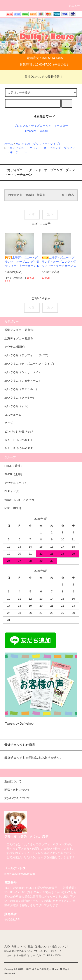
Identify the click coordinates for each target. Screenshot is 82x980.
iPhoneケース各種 (37, 131)
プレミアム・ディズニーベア (32, 126)
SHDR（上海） (14, 474)
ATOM (58, 955)
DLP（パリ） (13, 491)
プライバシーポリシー (47, 951)
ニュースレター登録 (15, 955)
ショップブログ (36, 955)
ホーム (9, 144)
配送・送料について (39, 946)
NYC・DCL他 (13, 508)
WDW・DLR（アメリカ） (21, 500)
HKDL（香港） (14, 466)
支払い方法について (15, 946)
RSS (50, 955)
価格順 (30, 195)
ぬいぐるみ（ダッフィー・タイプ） (39, 144)
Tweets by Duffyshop (19, 724)
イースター (61, 126)
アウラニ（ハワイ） (17, 483)
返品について (59, 946)
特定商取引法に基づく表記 (19, 951)
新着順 (41, 195)
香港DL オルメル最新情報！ (41, 77)
